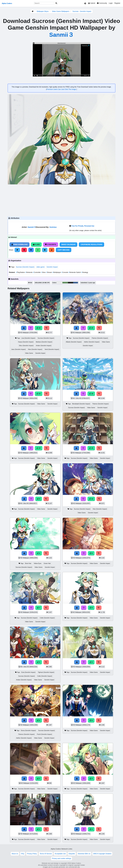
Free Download (19, 245)
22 (39, 394)
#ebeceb (60, 283)
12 (91, 499)
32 (39, 328)
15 (91, 448)
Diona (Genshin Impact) (28, 731)
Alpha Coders (7, 3)
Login (111, 3)
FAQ (23, 854)
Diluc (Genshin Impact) (26, 346)
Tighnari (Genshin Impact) (46, 672)
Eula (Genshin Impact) (28, 672)
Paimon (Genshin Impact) (100, 338)
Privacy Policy (32, 854)
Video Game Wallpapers (61, 11)
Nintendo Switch (75, 272)
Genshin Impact (52, 267)
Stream (49, 272)
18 (91, 394)
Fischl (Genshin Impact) (44, 734)
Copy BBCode (64, 250)
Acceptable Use (60, 854)
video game (40, 267)
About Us (15, 854)
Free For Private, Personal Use (83, 226)
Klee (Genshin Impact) (35, 349)
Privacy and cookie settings (61, 858)
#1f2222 (71, 283)
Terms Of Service (46, 854)
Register (117, 3)
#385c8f (76, 283)
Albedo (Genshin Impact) (74, 342)
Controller (37, 272)
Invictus (53, 227)
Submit (92, 3)
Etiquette (72, 854)
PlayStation (21, 272)
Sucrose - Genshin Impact (82, 11)
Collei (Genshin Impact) (47, 618)
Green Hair (47, 563)
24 (91, 328)
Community (102, 3)
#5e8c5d (65, 283)
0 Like (36, 245)
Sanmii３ (61, 35)
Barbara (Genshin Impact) (44, 342)
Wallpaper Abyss (43, 11)
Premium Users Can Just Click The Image (61, 89)
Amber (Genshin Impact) (44, 346)
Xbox (44, 272)
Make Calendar (68, 245)
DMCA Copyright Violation (102, 854)
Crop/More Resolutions (91, 245)
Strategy (85, 272)
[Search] (56, 3)
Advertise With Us (84, 854)
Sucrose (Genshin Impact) (25, 267)
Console (65, 272)
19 (39, 448)
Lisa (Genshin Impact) (28, 338)
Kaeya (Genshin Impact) (26, 342)
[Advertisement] (61, 200)
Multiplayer (57, 272)
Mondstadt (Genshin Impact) (81, 404)
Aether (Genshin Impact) (92, 342)
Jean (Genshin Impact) (18, 349)
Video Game (29, 353)
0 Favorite (51, 245)
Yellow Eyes (37, 563)
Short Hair (28, 563)
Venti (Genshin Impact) (52, 349)
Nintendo (29, 272)
